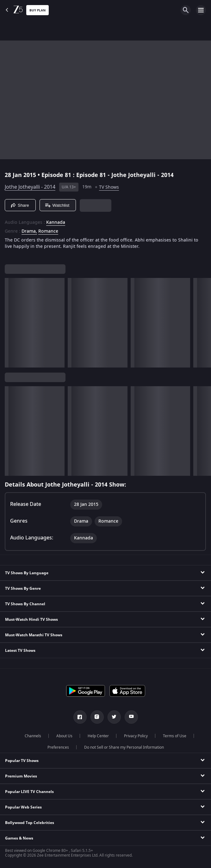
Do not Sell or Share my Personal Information (124, 747)
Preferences (58, 747)
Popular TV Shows (22, 761)
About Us (64, 736)
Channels (33, 736)
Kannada (56, 223)
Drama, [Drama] (29, 231)
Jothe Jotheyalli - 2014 (30, 187)
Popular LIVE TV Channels (29, 792)
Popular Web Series (23, 807)
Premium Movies (21, 776)
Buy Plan (37, 10)
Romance (48, 231)
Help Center (98, 736)
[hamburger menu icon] (201, 10)
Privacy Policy (136, 736)
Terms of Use (175, 736)
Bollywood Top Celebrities (30, 823)
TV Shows (109, 187)
